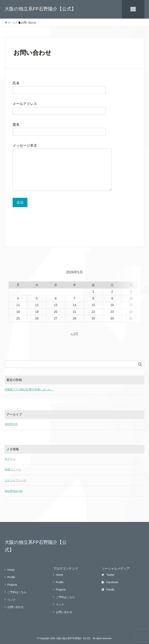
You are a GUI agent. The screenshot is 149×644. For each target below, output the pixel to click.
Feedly (108, 587)
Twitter (108, 573)
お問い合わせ (16, 605)
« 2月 (74, 331)
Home (11, 567)
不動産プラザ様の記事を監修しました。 (29, 387)
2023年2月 (11, 422)
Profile (11, 575)
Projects (12, 582)
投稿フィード (13, 467)
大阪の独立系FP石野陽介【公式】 (40, 9)
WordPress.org (14, 489)
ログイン (10, 456)
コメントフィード (16, 478)
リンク (11, 597)
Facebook (110, 580)
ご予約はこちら (17, 590)
